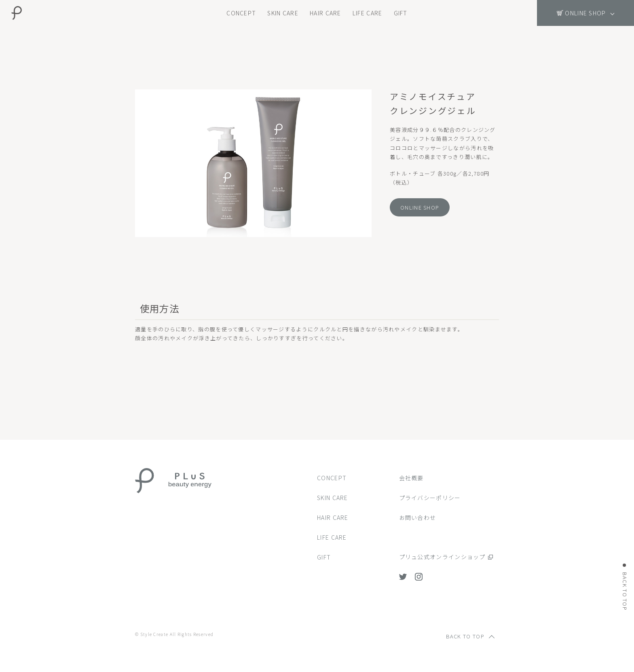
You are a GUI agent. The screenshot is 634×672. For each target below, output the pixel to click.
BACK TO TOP (625, 591)
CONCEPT (241, 13)
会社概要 (411, 478)
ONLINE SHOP (420, 207)
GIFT (401, 13)
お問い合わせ (418, 517)
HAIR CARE (325, 13)
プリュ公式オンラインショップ (442, 557)
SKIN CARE (283, 13)
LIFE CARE (368, 13)
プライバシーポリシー (430, 498)
